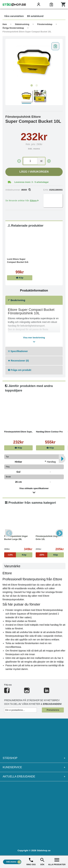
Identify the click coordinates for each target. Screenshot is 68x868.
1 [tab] (31, 86)
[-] (19, 161)
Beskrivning (17, 300)
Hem (5, 24)
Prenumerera (53, 710)
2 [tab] (37, 86)
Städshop (34, 758)
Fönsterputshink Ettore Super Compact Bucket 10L (27, 32)
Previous (9, 533)
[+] (49, 161)
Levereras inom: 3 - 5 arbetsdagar (32, 182)
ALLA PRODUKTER (57, 861)
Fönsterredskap (45, 24)
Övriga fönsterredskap (13, 28)
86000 (26, 190)
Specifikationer (18, 351)
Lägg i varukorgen (34, 172)
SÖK (42, 861)
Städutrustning (22, 24)
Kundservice (34, 767)
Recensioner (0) (18, 361)
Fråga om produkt (20, 370)
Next (59, 533)
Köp (20, 278)
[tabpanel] (34, 62)
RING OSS (31, 861)
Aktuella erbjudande (34, 777)
